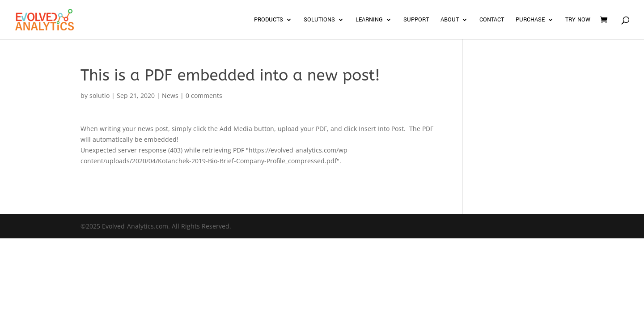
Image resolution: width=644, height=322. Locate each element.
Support (416, 20)
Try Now (578, 20)
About (450, 20)
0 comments (204, 95)
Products (269, 20)
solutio (100, 95)
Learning (369, 20)
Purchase (530, 20)
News (170, 95)
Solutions (319, 20)
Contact (492, 20)
